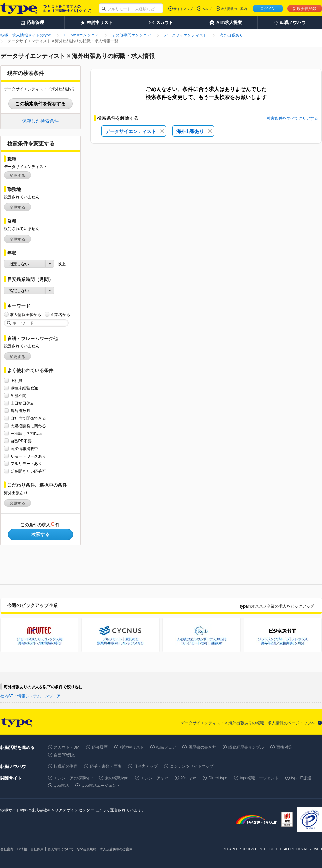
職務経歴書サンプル (246, 747)
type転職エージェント (259, 778)
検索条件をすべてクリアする (292, 118)
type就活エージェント (101, 786)
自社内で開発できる (28, 418)
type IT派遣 (301, 778)
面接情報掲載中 (24, 448)
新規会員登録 (305, 9)
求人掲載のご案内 (234, 9)
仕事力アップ (146, 766)
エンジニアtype (154, 778)
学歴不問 (18, 396)
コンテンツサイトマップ (192, 766)
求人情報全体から (26, 314)
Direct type (218, 778)
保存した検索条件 (40, 121)
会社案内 (7, 849)
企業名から (60, 314)
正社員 (16, 380)
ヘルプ (207, 9)
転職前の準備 (66, 766)
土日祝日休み (22, 403)
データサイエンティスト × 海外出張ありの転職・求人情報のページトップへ (248, 723)
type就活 (62, 786)
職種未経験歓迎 (24, 388)
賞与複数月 (20, 411)
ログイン (268, 9)
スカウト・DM (67, 747)
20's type (188, 778)
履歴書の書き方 (202, 747)
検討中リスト (132, 747)
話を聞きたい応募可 (28, 471)
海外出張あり (194, 131)
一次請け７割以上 (26, 433)
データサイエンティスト (135, 131)
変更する (17, 176)
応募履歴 (100, 747)
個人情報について (60, 849)
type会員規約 (87, 849)
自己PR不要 (21, 441)
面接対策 (284, 747)
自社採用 (37, 849)
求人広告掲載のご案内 (116, 849)
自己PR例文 (64, 755)
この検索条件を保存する (40, 104)
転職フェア (166, 747)
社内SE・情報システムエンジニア (31, 696)
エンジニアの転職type (73, 778)
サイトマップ (183, 9)
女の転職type (117, 778)
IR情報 (22, 849)
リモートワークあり (28, 456)
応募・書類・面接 (106, 766)
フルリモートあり (26, 464)
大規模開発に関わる (28, 426)
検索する (40, 534)
